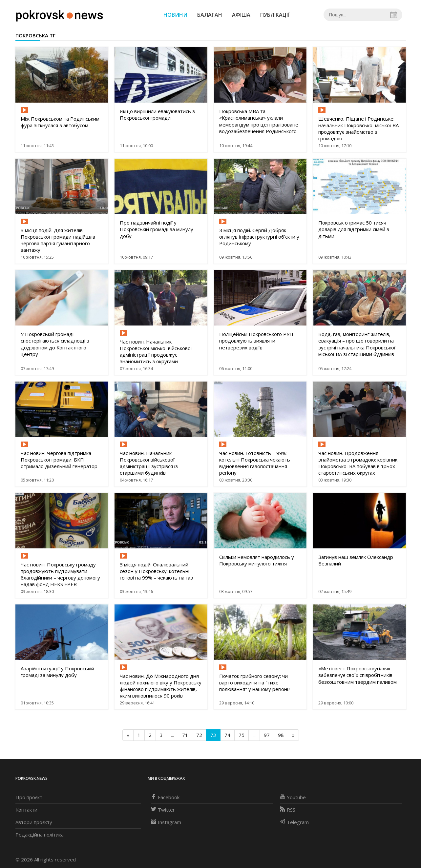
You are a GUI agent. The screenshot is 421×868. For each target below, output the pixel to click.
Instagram (166, 822)
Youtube (293, 797)
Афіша (241, 15)
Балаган (210, 15)
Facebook (165, 797)
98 (281, 735)
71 (185, 735)
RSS (288, 810)
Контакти (26, 810)
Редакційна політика (40, 835)
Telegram (294, 822)
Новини (175, 15)
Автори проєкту (34, 822)
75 (242, 735)
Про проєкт (29, 797)
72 (199, 735)
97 (267, 735)
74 (227, 735)
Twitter (163, 810)
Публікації (275, 15)
